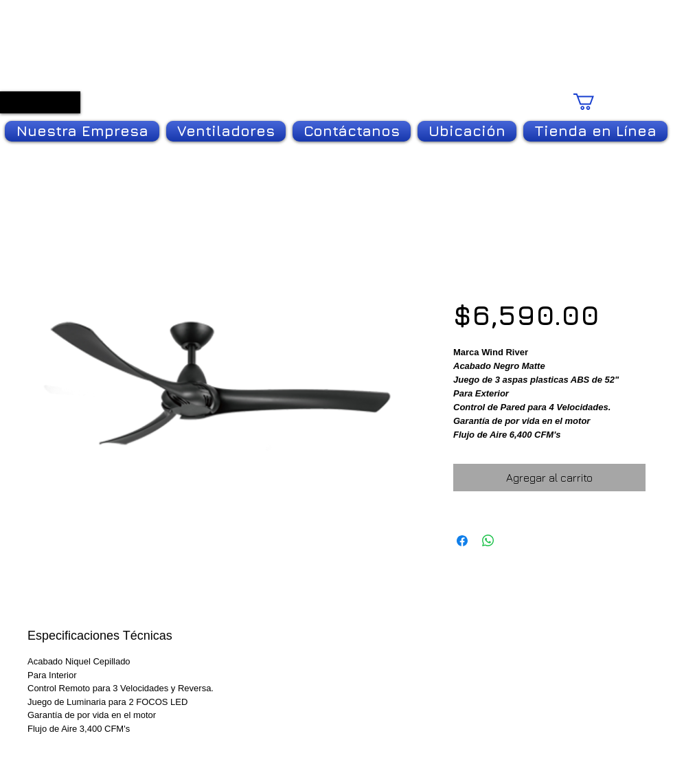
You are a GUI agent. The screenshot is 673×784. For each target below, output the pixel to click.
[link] (613, 102)
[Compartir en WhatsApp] (488, 541)
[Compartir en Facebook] (462, 541)
